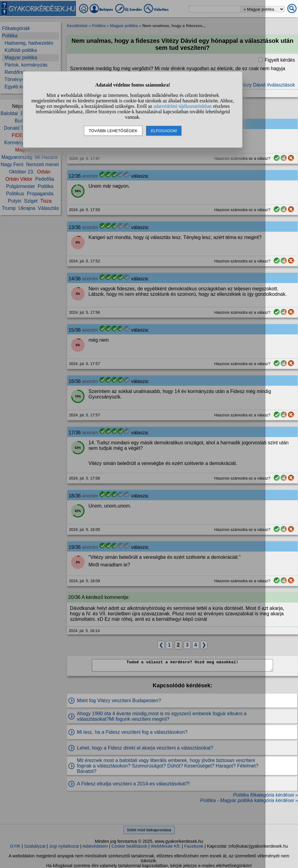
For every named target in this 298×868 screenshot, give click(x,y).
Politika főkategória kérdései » (266, 795)
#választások (281, 85)
